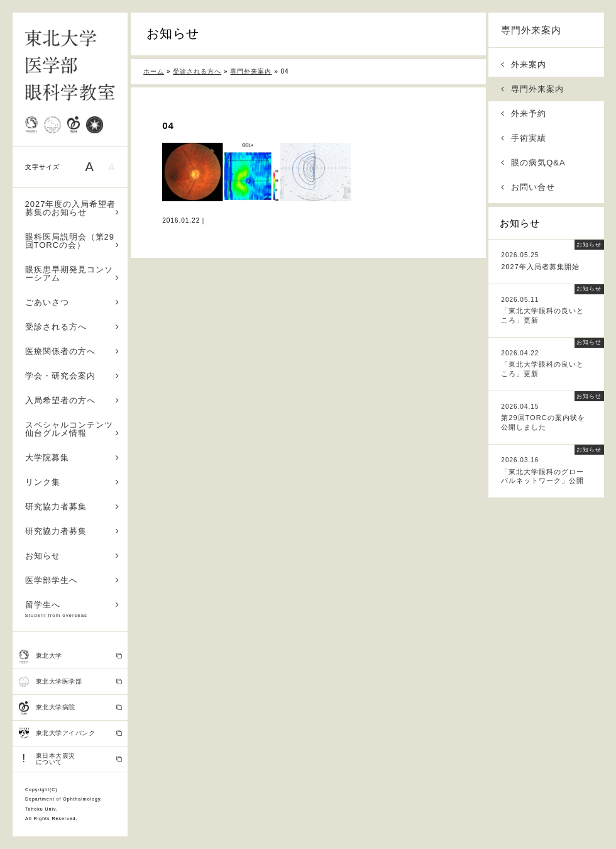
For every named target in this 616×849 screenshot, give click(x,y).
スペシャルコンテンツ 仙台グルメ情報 (74, 429)
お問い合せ (528, 187)
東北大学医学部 (70, 682)
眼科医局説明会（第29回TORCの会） (73, 241)
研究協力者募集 (73, 507)
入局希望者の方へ (73, 400)
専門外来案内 (531, 30)
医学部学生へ (73, 580)
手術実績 (524, 138)
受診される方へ (73, 327)
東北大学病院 (70, 708)
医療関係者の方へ (73, 351)
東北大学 (70, 657)
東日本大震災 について (70, 759)
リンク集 (73, 482)
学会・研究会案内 (73, 376)
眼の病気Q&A (533, 163)
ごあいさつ (73, 302)
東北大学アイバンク (70, 733)
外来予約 (524, 114)
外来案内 (524, 64)
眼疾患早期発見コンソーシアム (73, 274)
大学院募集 (73, 458)
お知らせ (73, 556)
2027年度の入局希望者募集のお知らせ (73, 208)
